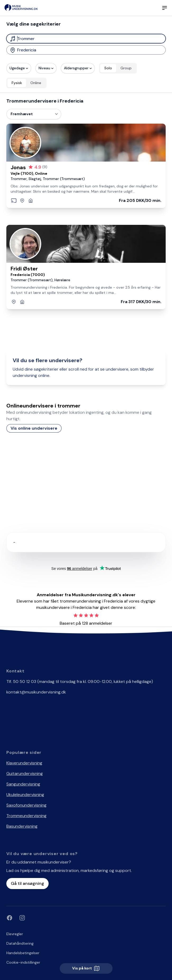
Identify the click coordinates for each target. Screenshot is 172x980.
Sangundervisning (23, 784)
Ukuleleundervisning (25, 795)
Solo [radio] (108, 68)
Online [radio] (36, 83)
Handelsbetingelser (23, 953)
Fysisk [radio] (17, 83)
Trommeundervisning (26, 816)
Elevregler (15, 934)
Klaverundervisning (24, 763)
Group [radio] (126, 68)
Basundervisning (22, 826)
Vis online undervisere (34, 428)
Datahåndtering (20, 943)
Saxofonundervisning (26, 805)
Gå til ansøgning (27, 883)
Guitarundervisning (25, 773)
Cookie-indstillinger (23, 962)
